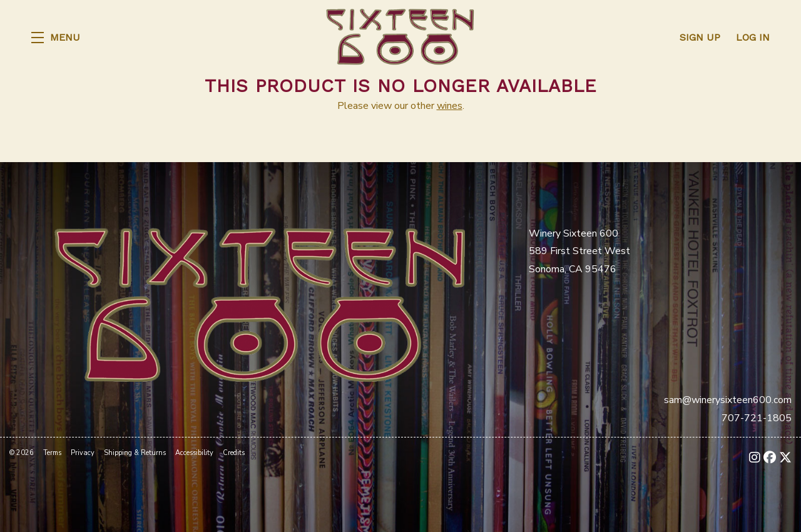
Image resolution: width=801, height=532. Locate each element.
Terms (52, 453)
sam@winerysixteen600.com (728, 400)
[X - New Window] (785, 458)
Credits (234, 453)
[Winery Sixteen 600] (260, 304)
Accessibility (194, 453)
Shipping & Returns (135, 453)
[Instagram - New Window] (755, 458)
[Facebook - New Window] (770, 458)
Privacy (83, 453)
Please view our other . (401, 106)
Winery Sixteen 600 (400, 38)
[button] (56, 38)
